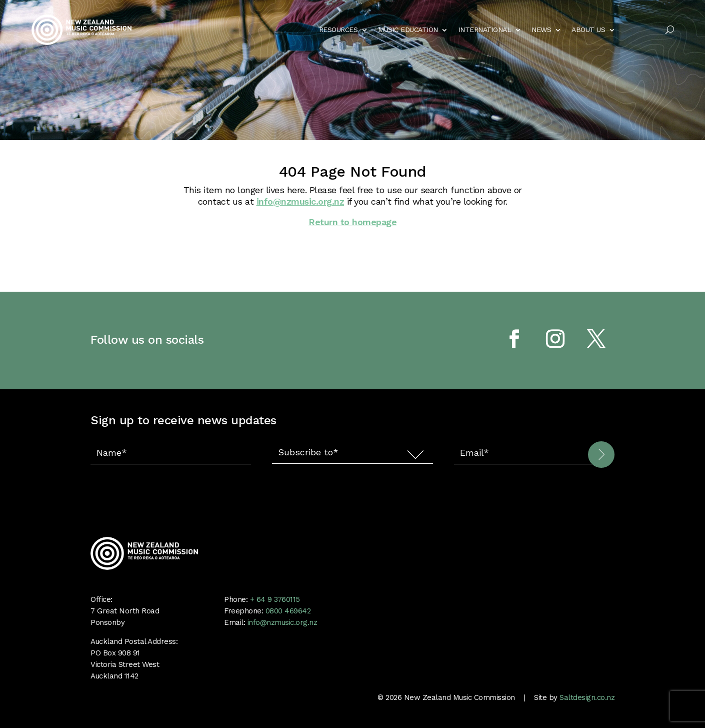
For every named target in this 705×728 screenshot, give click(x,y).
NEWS (541, 30)
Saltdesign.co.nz (587, 697)
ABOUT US (588, 30)
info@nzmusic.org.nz (300, 201)
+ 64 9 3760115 (274, 599)
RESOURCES (338, 30)
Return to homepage (352, 222)
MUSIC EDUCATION (408, 30)
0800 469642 (288, 611)
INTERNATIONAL (485, 30)
